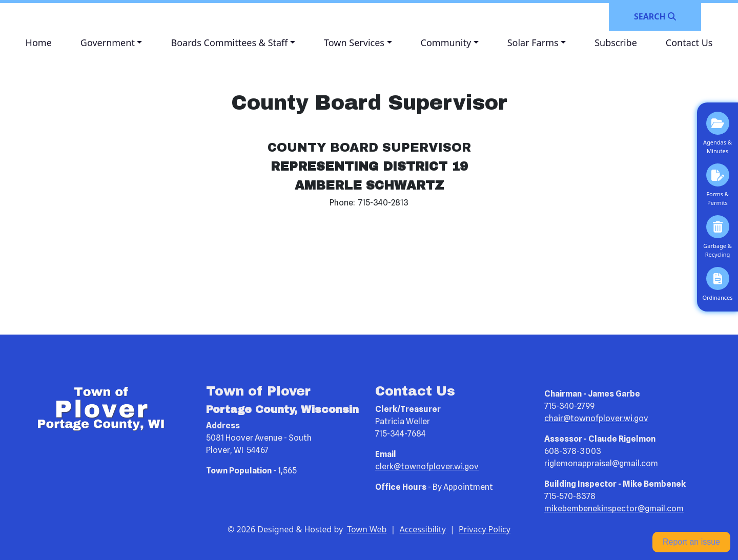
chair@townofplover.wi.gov (596, 418)
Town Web (367, 529)
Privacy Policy (485, 529)
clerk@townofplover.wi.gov (427, 466)
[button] (111, 43)
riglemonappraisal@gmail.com (601, 463)
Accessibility (423, 529)
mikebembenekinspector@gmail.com (614, 509)
